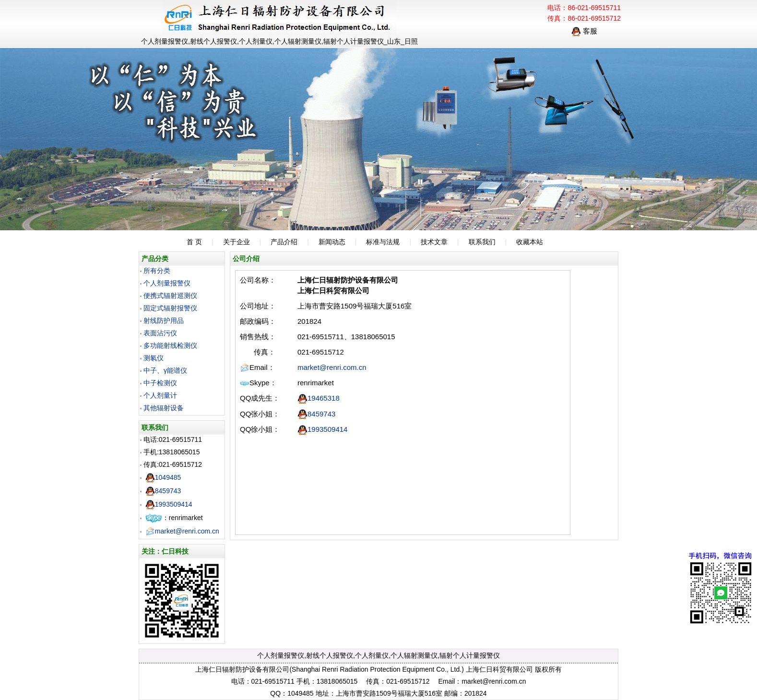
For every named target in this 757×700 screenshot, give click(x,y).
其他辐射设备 (164, 408)
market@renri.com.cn (182, 531)
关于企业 (237, 242)
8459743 (163, 491)
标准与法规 (383, 242)
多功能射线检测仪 (170, 345)
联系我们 (482, 242)
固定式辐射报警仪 (170, 308)
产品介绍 (284, 242)
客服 (584, 31)
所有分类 (157, 271)
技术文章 (434, 242)
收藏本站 (530, 242)
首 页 (194, 242)
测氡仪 (154, 358)
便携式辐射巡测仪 (170, 296)
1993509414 (169, 504)
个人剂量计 (160, 395)
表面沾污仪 (160, 333)
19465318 (319, 398)
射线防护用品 (164, 320)
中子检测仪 (160, 383)
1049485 (163, 477)
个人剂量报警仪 (167, 283)
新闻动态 (332, 242)
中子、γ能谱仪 (165, 370)
